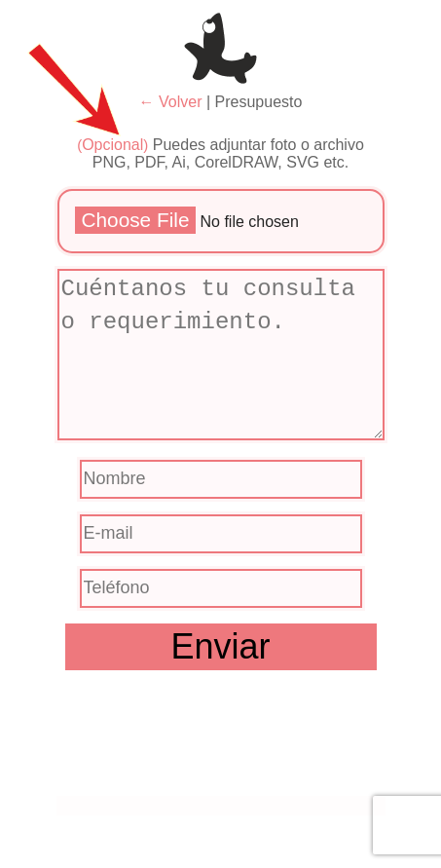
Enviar (220, 646)
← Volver (171, 102)
